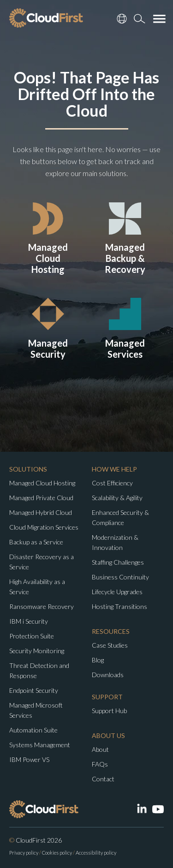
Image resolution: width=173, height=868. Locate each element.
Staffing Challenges (118, 562)
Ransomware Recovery (42, 606)
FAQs (100, 764)
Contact (103, 779)
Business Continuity (120, 577)
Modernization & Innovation (115, 542)
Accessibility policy (96, 853)
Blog (98, 660)
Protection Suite (32, 636)
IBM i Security (29, 621)
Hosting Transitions (119, 606)
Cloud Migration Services (44, 527)
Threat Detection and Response (39, 670)
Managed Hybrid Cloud (41, 512)
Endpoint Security (34, 690)
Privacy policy (24, 853)
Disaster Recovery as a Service (42, 562)
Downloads (108, 675)
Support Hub (109, 711)
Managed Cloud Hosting (42, 483)
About (100, 749)
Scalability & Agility (117, 498)
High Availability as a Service (37, 587)
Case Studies (110, 645)
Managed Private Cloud (41, 498)
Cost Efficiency (112, 483)
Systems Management (40, 745)
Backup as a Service (36, 542)
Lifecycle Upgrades (117, 592)
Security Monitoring (37, 651)
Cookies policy (57, 853)
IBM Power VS (29, 759)
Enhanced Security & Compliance (120, 517)
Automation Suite (33, 730)
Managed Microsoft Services (36, 710)
